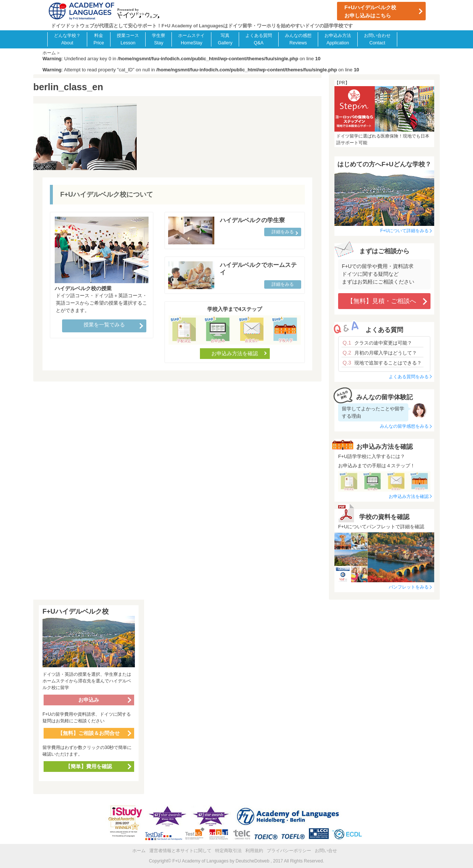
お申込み (89, 700)
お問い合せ (326, 851)
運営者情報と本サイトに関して (180, 851)
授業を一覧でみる (104, 325)
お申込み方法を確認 (235, 353)
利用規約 (254, 851)
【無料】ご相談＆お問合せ (89, 733)
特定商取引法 (228, 851)
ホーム (139, 851)
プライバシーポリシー (289, 851)
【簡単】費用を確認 (89, 766)
